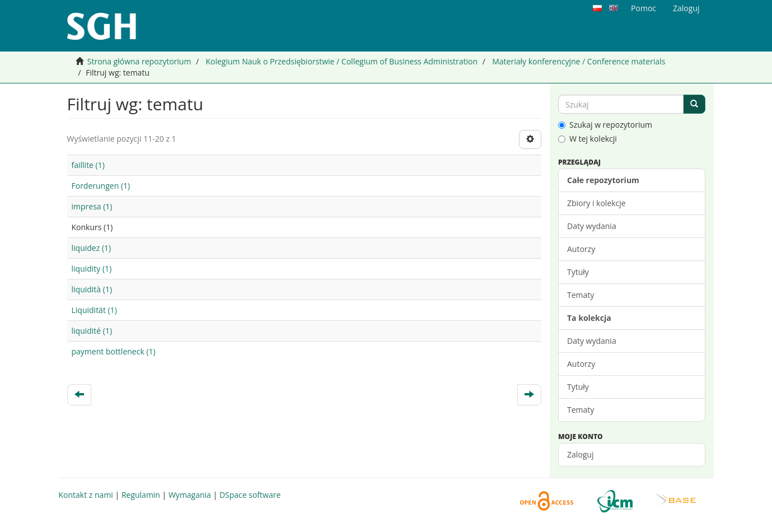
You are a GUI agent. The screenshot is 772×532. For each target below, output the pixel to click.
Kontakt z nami (86, 495)
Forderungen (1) (101, 186)
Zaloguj (580, 454)
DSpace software (250, 495)
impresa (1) (92, 206)
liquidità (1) (92, 289)
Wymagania (190, 495)
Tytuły (578, 272)
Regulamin (141, 495)
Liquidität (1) (94, 310)
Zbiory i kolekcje (596, 203)
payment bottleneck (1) (114, 351)
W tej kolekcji (588, 139)
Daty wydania (592, 226)
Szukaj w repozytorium (605, 125)
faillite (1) (88, 165)
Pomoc (644, 8)
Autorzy (581, 249)
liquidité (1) (92, 331)
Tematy (581, 295)
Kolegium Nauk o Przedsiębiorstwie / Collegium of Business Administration (341, 61)
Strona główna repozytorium (139, 61)
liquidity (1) (92, 269)
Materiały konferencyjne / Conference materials (579, 61)
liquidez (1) (92, 248)
